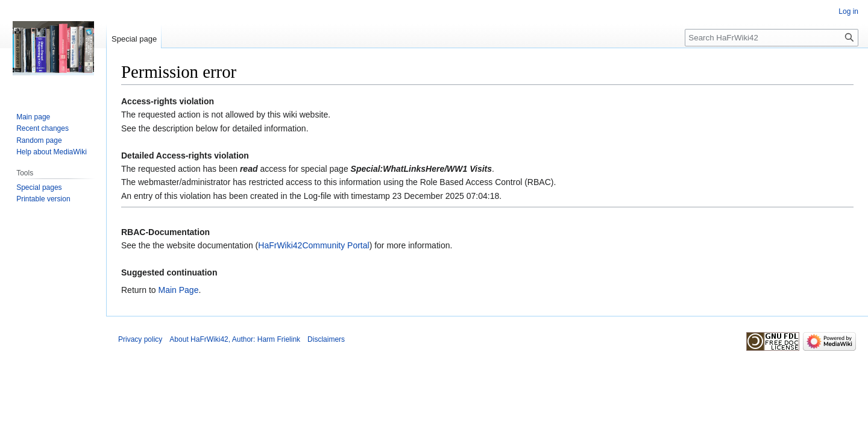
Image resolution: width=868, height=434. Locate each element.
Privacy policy (140, 339)
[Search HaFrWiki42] (772, 38)
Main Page (178, 290)
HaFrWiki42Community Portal (313, 245)
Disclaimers (326, 339)
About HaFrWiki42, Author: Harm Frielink (235, 339)
